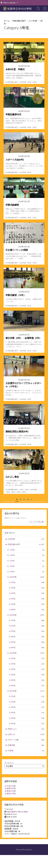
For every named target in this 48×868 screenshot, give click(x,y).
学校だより (26, 729)
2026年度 (26, 539)
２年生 (27, 561)
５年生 (27, 566)
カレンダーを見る (36, 522)
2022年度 (27, 691)
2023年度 (33, 21)
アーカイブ (9, 763)
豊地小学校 (11, 791)
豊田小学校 (11, 794)
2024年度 (27, 615)
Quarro (29, 849)
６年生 (27, 572)
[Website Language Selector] (11, 3)
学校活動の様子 (19, 21)
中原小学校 (11, 786)
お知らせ (26, 734)
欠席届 (26, 751)
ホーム (7, 21)
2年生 (27, 490)
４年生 (27, 555)
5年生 (29, 82)
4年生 (13, 492)
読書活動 (26, 745)
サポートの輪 (26, 740)
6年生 (35, 82)
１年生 (27, 550)
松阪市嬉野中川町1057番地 (17, 812)
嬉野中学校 (11, 788)
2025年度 (27, 577)
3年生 (8, 492)
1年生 (22, 490)
